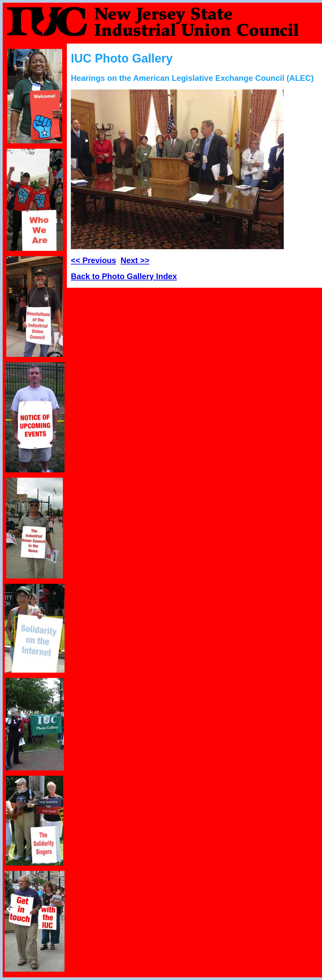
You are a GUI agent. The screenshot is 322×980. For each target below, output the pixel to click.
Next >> (135, 260)
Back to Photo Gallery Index (124, 276)
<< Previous (93, 260)
